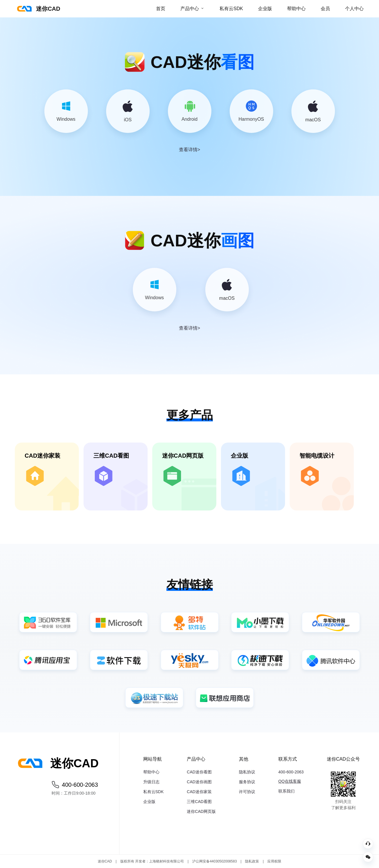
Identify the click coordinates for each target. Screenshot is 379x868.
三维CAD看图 (199, 802)
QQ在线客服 (290, 781)
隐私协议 (247, 772)
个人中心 (354, 9)
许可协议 (247, 792)
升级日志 (151, 782)
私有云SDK (231, 9)
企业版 (265, 9)
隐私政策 (252, 861)
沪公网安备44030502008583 (214, 861)
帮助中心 (296, 9)
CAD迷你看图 (199, 772)
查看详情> (189, 150)
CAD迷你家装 (199, 792)
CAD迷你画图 (199, 782)
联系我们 (286, 791)
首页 (161, 9)
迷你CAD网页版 (201, 811)
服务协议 (247, 782)
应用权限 (274, 861)
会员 (325, 9)
